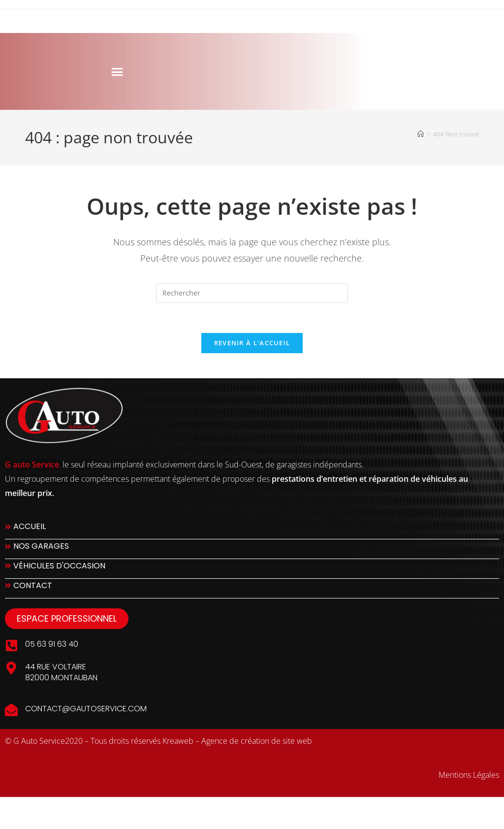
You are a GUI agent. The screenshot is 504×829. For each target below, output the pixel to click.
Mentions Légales (469, 775)
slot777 (17, 808)
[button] (58, 71)
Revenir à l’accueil (252, 343)
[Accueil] (421, 134)
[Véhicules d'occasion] (252, 569)
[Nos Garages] (252, 549)
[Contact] (252, 588)
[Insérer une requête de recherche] (252, 293)
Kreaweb (178, 741)
